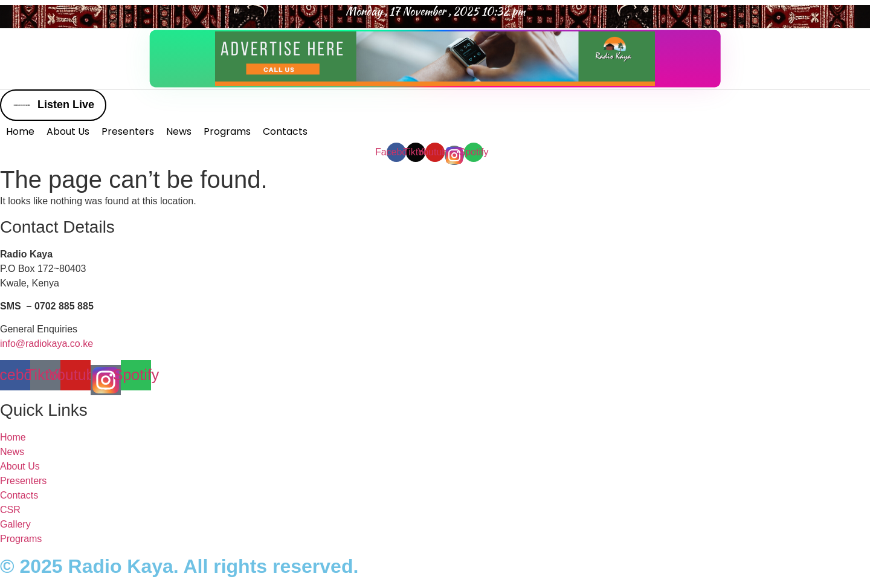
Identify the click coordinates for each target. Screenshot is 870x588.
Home (20, 131)
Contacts (285, 131)
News (179, 131)
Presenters (128, 131)
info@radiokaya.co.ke (47, 344)
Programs (227, 131)
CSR (10, 510)
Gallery (15, 524)
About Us (68, 131)
